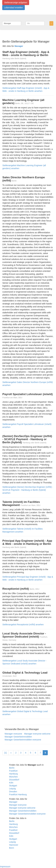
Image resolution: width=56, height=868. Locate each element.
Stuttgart (13, 786)
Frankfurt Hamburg (18, 794)
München (13, 777)
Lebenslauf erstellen (14, 8)
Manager (13, 802)
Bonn (12, 848)
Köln (11, 783)
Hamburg (13, 774)
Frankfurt (13, 771)
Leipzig (12, 789)
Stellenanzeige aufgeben (16, 3)
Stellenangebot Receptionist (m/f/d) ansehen (23, 625)
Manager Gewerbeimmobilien (18, 737)
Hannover (14, 845)
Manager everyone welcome (37, 734)
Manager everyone (13, 734)
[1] (6, 753)
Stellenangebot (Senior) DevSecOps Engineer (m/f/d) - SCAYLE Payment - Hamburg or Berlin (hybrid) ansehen (28, 490)
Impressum (5, 867)
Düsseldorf (14, 780)
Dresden (13, 792)
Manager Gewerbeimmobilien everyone (23, 740)
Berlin (12, 768)
